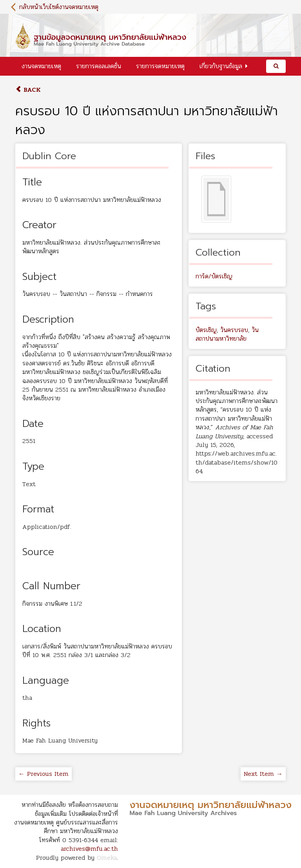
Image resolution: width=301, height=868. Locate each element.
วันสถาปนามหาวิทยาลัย (227, 334)
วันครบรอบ (234, 330)
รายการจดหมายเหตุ (160, 66)
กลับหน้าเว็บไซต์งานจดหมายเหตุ (59, 7)
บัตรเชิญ (206, 330)
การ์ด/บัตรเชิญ (214, 276)
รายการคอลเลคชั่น (99, 66)
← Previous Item (44, 774)
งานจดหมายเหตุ (41, 66)
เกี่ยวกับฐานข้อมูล (221, 66)
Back (28, 90)
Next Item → (263, 774)
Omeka (107, 858)
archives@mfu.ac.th (89, 849)
